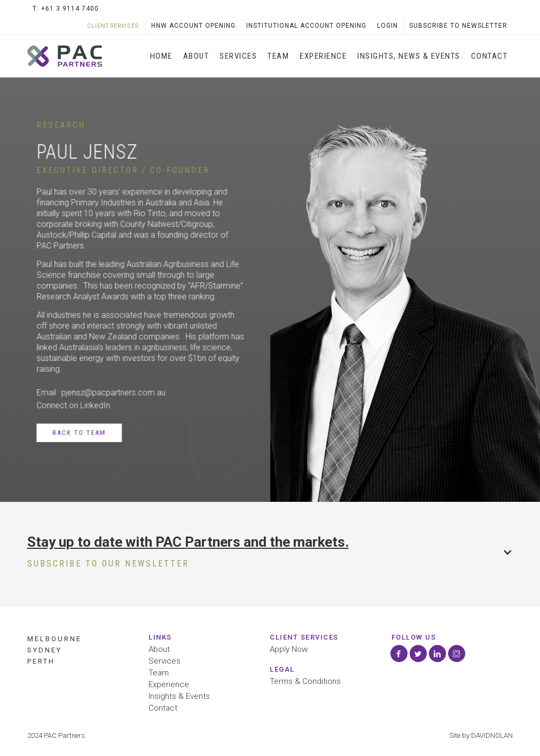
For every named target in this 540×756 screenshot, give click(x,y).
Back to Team (79, 432)
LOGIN (388, 26)
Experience (323, 56)
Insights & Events (179, 696)
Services (165, 661)
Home (161, 56)
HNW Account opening (193, 26)
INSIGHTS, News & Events (409, 56)
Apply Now (289, 649)
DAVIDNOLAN (492, 735)
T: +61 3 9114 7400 (66, 9)
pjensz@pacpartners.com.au (113, 392)
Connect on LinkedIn (73, 405)
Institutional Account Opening (306, 26)
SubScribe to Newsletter (458, 26)
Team (278, 56)
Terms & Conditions (305, 682)
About (196, 56)
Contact (490, 56)
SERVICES (238, 56)
